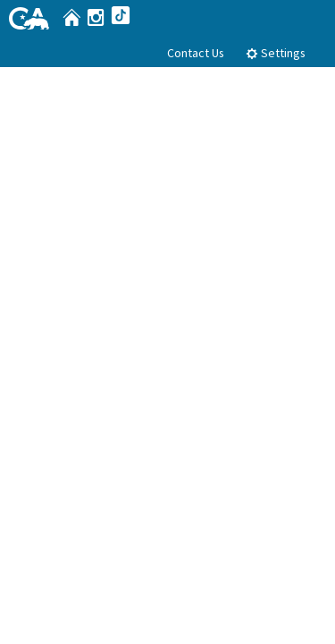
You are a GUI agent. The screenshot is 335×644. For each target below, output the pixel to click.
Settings (276, 53)
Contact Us (196, 53)
